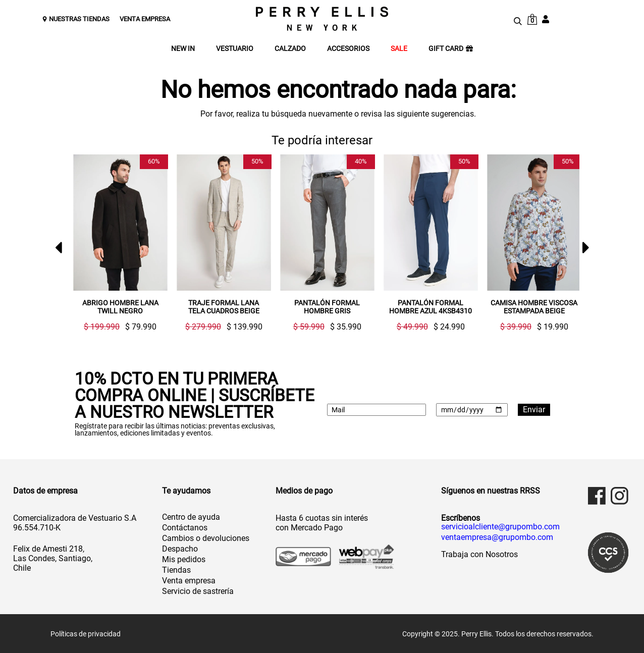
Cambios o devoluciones (206, 538)
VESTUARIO (235, 49)
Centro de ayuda (191, 516)
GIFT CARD (451, 49)
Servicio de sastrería (198, 591)
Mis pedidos (184, 559)
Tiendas (176, 569)
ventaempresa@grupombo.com (497, 537)
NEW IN (183, 49)
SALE (399, 49)
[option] (116, 243)
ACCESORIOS (348, 49)
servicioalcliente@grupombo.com (500, 526)
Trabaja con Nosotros (479, 554)
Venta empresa (189, 580)
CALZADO (290, 49)
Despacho (180, 548)
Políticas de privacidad (86, 633)
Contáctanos (185, 527)
